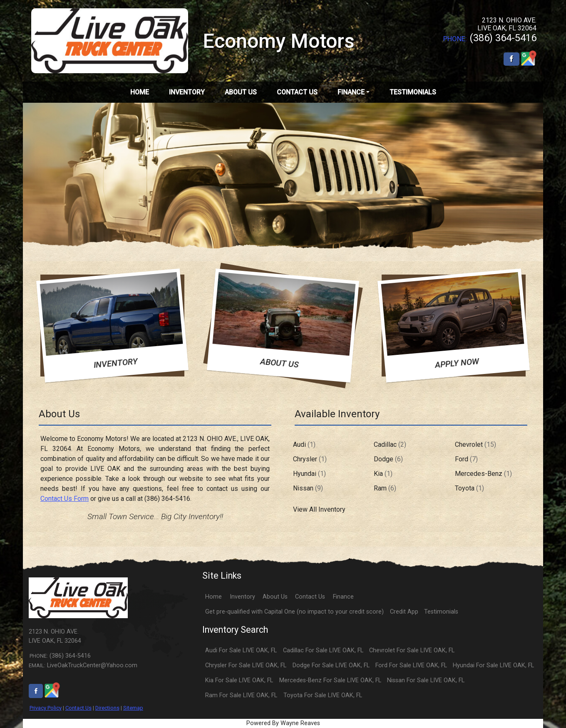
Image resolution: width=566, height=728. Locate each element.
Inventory (242, 597)
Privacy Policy (46, 708)
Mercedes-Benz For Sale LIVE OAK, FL (330, 680)
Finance (343, 597)
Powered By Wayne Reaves (283, 723)
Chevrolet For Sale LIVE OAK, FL (412, 650)
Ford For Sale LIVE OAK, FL (411, 665)
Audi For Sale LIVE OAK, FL (241, 650)
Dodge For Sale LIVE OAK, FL (331, 665)
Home (213, 597)
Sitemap (133, 708)
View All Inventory (319, 509)
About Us (275, 597)
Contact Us (78, 708)
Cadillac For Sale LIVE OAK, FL (323, 650)
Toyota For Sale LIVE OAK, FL (323, 695)
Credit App (404, 612)
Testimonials (441, 612)
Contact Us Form (65, 499)
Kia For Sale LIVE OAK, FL (239, 680)
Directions (107, 708)
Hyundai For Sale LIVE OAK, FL (493, 665)
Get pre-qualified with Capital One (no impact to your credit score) (294, 612)
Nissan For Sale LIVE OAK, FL (426, 680)
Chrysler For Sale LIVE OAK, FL (246, 665)
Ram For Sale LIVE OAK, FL (241, 695)
